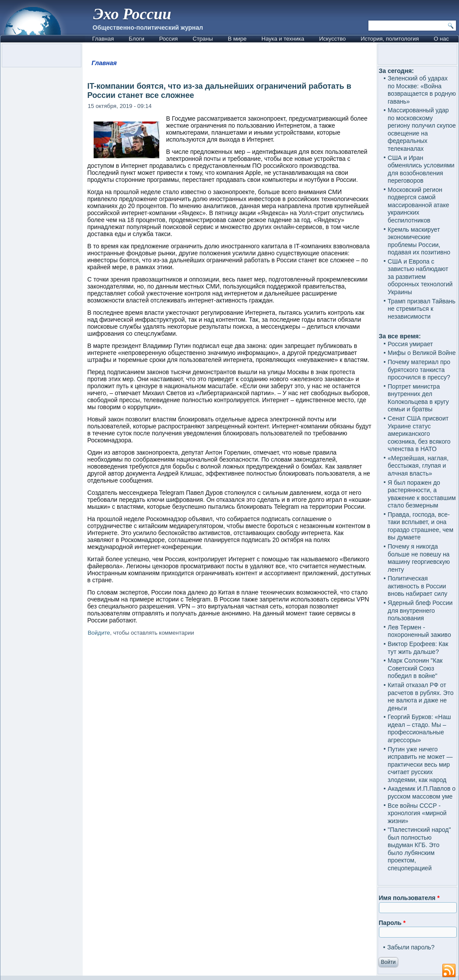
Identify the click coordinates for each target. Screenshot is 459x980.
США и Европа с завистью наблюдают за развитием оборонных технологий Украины (420, 277)
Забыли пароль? (411, 947)
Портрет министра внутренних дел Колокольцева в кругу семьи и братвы (418, 398)
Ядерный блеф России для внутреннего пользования (420, 610)
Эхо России (132, 14)
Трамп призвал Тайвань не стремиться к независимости (422, 309)
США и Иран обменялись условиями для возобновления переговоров (421, 169)
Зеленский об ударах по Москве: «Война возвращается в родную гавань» (422, 90)
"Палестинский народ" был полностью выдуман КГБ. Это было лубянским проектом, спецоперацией (419, 849)
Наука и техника (283, 39)
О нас (441, 39)
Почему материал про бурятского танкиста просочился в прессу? (419, 370)
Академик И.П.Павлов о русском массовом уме (422, 792)
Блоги (136, 39)
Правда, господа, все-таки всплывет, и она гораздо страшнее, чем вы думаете (420, 526)
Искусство (332, 39)
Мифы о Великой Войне (422, 353)
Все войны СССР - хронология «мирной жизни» (417, 813)
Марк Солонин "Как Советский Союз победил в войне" (415, 668)
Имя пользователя (409, 898)
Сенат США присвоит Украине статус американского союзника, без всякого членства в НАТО (419, 434)
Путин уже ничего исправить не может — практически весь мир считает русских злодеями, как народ (420, 765)
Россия (169, 39)
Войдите (99, 633)
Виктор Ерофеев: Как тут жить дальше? (418, 648)
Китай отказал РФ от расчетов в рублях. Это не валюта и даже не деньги (421, 697)
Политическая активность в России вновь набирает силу (417, 586)
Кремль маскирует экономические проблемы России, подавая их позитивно (419, 241)
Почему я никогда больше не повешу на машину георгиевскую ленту (419, 558)
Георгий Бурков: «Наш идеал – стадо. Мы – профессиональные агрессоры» (419, 728)
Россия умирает (410, 344)
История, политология (390, 39)
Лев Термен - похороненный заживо (419, 631)
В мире (237, 39)
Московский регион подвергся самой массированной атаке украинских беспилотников (418, 205)
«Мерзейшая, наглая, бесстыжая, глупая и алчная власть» (418, 466)
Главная (103, 39)
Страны (203, 39)
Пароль (392, 923)
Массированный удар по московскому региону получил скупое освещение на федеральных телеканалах (422, 129)
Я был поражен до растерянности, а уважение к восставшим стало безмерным (422, 494)
